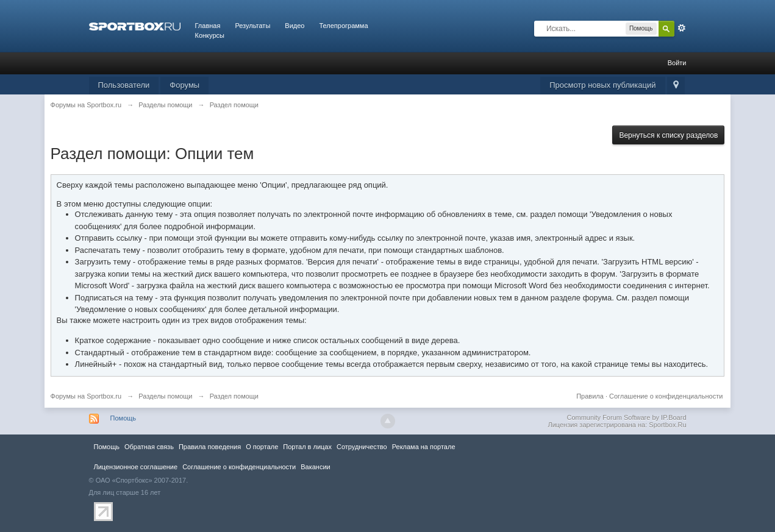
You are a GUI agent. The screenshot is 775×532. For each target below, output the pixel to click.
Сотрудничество (362, 447)
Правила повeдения (210, 447)
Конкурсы (210, 35)
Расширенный (682, 28)
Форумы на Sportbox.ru (86, 396)
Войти (677, 63)
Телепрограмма (343, 26)
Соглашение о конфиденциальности (666, 396)
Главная (208, 26)
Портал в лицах (307, 447)
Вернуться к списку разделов (668, 135)
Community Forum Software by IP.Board (626, 417)
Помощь (123, 418)
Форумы (184, 85)
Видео (295, 26)
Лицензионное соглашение (136, 467)
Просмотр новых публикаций (602, 85)
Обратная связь (149, 447)
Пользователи (124, 85)
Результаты (252, 26)
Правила (590, 396)
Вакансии (315, 467)
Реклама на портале (424, 447)
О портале (262, 447)
